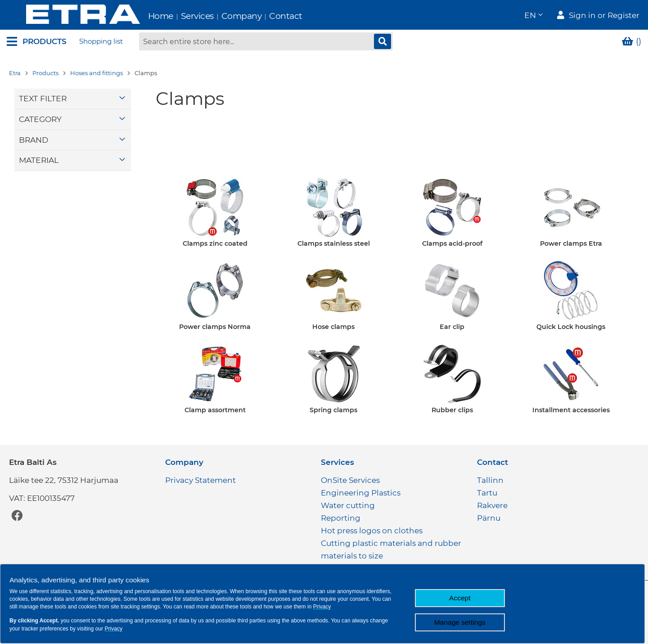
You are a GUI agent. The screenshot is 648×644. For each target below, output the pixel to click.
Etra (15, 74)
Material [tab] (39, 161)
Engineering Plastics (361, 493)
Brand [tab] (34, 141)
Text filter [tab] (43, 100)
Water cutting (348, 505)
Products (45, 74)
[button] (533, 16)
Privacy (322, 607)
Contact (267, 16)
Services (178, 16)
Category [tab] (40, 120)
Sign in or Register (604, 16)
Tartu (487, 493)
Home (141, 16)
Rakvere (492, 505)
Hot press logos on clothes (372, 531)
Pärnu (489, 518)
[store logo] (64, 16)
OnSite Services (350, 480)
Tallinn (490, 480)
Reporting (341, 518)
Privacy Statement (200, 480)
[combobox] (266, 43)
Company (222, 16)
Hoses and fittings (97, 74)
